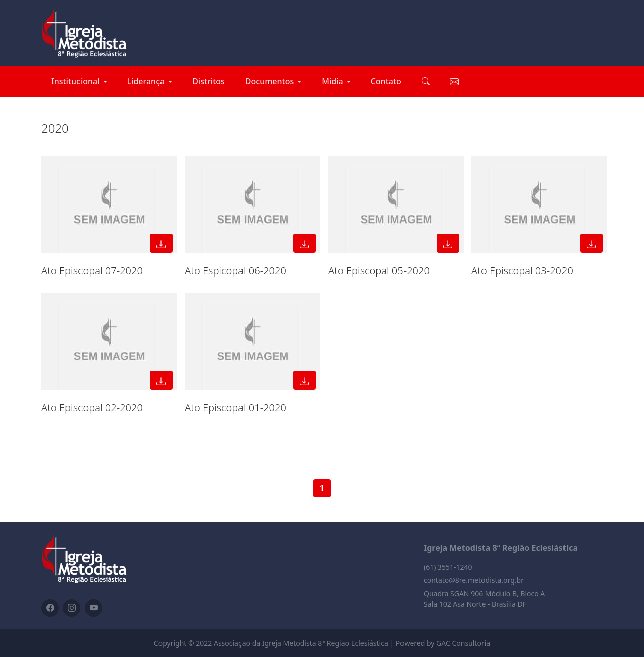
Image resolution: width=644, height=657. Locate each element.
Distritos (209, 81)
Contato (386, 81)
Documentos (269, 81)
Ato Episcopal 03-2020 (522, 271)
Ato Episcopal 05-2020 (379, 271)
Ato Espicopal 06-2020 (235, 271)
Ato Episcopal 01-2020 (235, 408)
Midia (332, 81)
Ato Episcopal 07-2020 (92, 271)
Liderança (146, 81)
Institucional (75, 81)
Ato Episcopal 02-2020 (92, 408)
